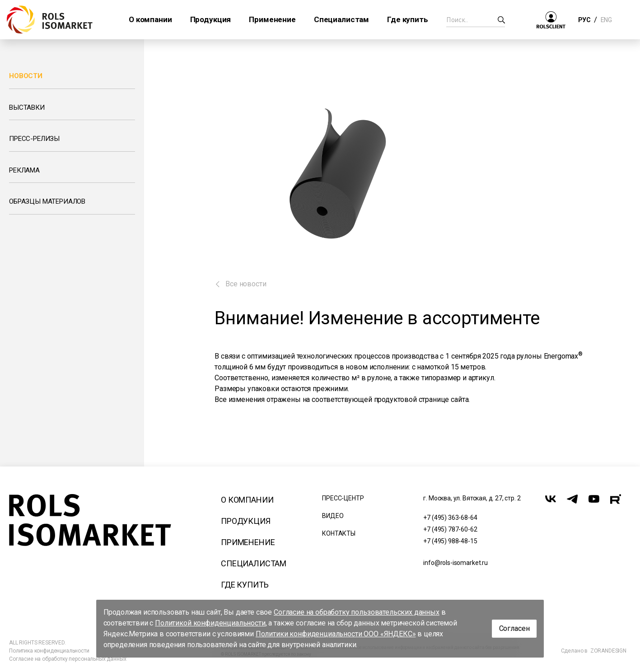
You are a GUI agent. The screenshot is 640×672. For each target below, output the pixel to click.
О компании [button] (150, 19)
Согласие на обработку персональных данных (68, 659)
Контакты (339, 533)
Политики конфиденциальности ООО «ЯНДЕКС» (336, 634)
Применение (248, 542)
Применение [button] (272, 19)
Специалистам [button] (341, 19)
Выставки (27, 107)
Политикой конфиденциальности (210, 623)
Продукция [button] (211, 19)
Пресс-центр (343, 498)
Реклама (24, 170)
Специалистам (254, 563)
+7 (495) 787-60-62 (450, 529)
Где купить (245, 585)
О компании (247, 500)
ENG (606, 20)
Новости (26, 76)
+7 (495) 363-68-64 (450, 518)
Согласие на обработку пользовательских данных (357, 612)
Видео (333, 516)
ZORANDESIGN (608, 651)
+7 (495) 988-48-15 (450, 541)
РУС (584, 20)
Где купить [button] (407, 19)
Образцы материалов (47, 201)
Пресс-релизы (34, 139)
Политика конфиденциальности (49, 651)
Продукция (246, 521)
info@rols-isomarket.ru (455, 563)
